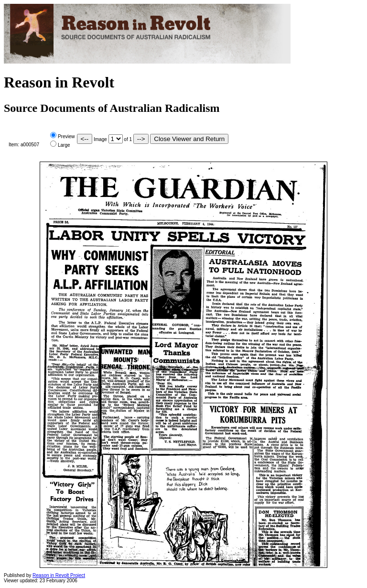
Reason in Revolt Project (59, 575)
